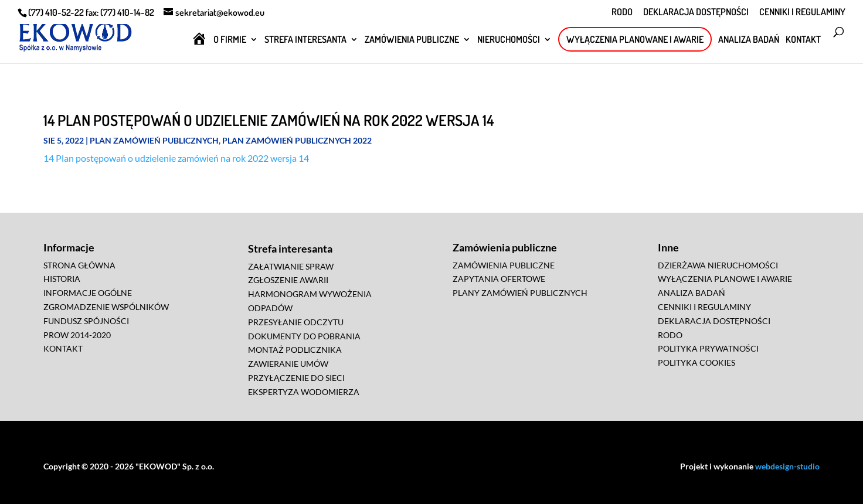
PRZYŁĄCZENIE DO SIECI (296, 378)
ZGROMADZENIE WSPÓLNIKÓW (106, 307)
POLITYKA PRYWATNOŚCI (708, 348)
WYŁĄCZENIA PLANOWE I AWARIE (725, 279)
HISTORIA (62, 279)
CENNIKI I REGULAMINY (802, 12)
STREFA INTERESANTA (305, 40)
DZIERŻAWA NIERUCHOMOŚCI (718, 265)
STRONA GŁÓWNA (79, 265)
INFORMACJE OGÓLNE (88, 293)
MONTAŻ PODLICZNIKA (295, 350)
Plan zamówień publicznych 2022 (297, 140)
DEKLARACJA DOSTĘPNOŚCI (696, 12)
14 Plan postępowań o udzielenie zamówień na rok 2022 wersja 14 (176, 158)
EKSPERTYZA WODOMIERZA (304, 392)
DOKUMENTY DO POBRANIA (304, 336)
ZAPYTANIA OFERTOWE (499, 279)
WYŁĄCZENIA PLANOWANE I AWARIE (635, 39)
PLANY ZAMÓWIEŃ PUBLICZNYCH (520, 293)
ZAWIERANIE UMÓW (288, 364)
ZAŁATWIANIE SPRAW (291, 266)
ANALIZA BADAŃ (749, 40)
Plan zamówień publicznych (154, 140)
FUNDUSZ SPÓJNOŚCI (86, 321)
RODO (622, 12)
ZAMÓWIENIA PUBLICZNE (412, 40)
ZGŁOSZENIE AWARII (288, 280)
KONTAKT (803, 40)
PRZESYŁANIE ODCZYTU (296, 322)
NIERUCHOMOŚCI (509, 40)
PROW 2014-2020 (77, 335)
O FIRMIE (230, 40)
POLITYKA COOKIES (696, 362)
